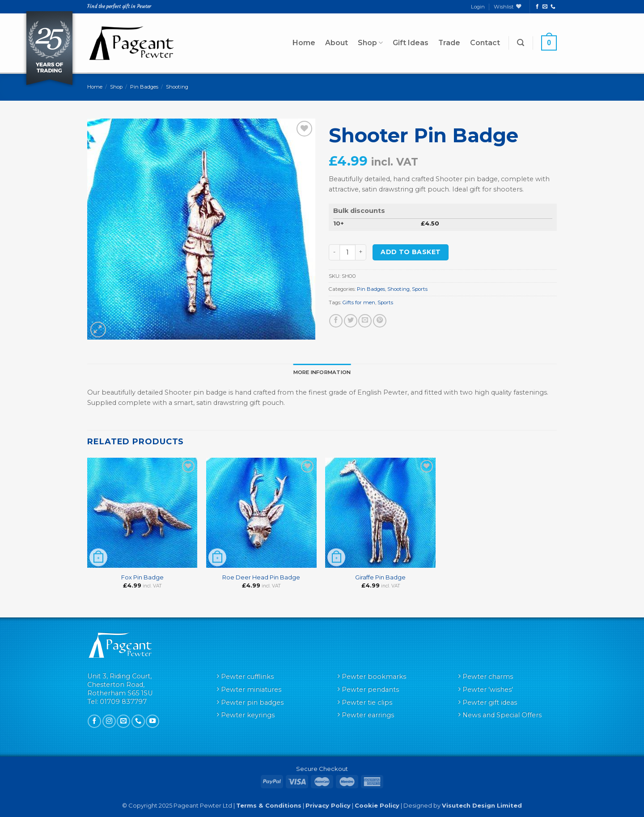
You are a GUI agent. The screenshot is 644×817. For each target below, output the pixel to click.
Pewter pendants (370, 689)
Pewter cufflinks (247, 677)
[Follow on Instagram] (109, 721)
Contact (485, 43)
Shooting (177, 87)
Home (304, 43)
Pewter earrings (368, 715)
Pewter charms (488, 677)
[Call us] (553, 7)
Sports (420, 289)
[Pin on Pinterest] (380, 321)
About (337, 43)
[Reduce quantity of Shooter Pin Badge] (334, 252)
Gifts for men (359, 302)
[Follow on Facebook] (537, 7)
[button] (521, 43)
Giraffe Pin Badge (380, 577)
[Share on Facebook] (336, 321)
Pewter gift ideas (490, 702)
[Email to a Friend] (365, 321)
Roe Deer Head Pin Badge (261, 577)
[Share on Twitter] (351, 321)
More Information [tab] (322, 372)
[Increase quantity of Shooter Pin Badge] (361, 252)
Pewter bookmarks (374, 677)
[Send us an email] (545, 7)
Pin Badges (144, 87)
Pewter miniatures (251, 689)
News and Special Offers (502, 715)
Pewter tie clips (367, 702)
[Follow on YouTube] (153, 721)
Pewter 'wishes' (488, 689)
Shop (370, 43)
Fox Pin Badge (142, 577)
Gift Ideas (411, 43)
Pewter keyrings (248, 715)
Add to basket (411, 252)
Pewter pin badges (252, 702)
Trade (449, 43)
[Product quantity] (347, 252)
